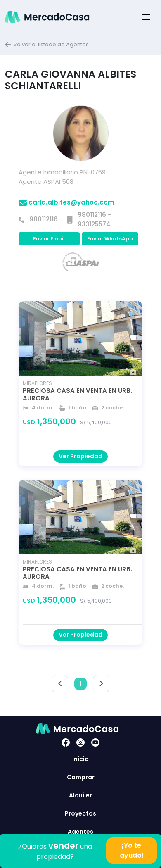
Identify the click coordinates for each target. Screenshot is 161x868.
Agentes (80, 832)
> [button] (101, 684)
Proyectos (80, 813)
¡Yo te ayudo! (132, 850)
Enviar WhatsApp (110, 239)
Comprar (81, 777)
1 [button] (81, 684)
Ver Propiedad (80, 456)
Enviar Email (49, 239)
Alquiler (80, 795)
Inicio (80, 759)
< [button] (60, 684)
